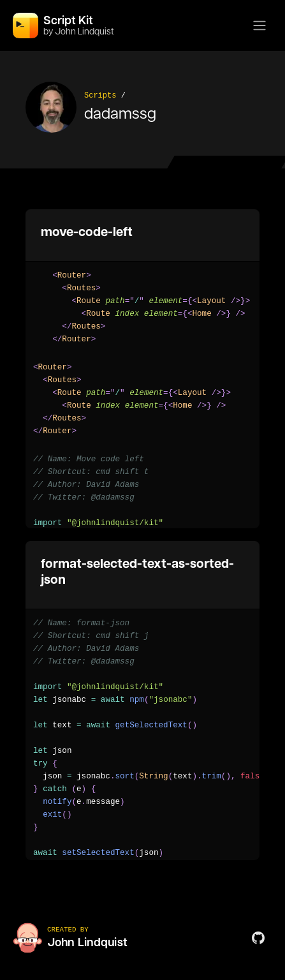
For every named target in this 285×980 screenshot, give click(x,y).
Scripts (100, 96)
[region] (142, 308)
